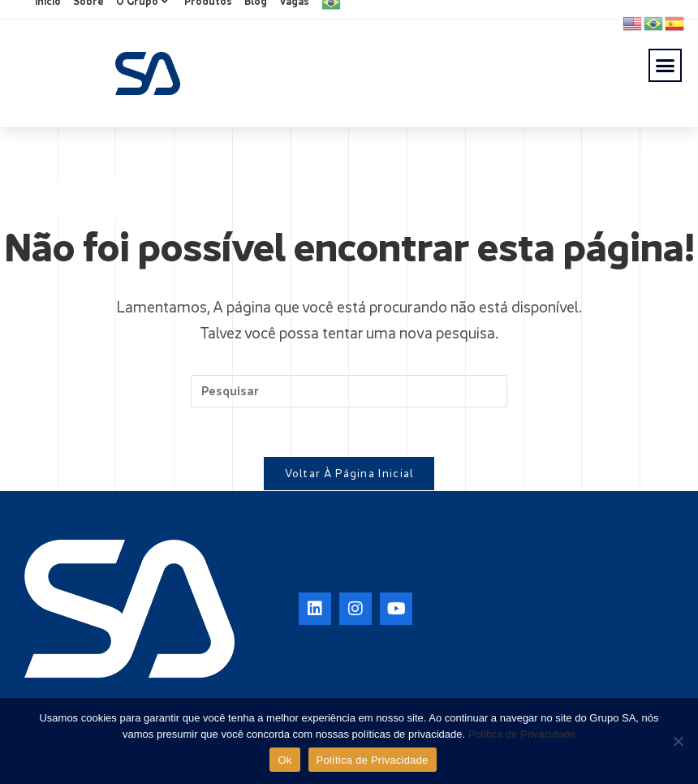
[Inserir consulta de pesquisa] (349, 391)
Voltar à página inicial (349, 473)
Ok (284, 760)
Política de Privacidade (522, 734)
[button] (666, 66)
